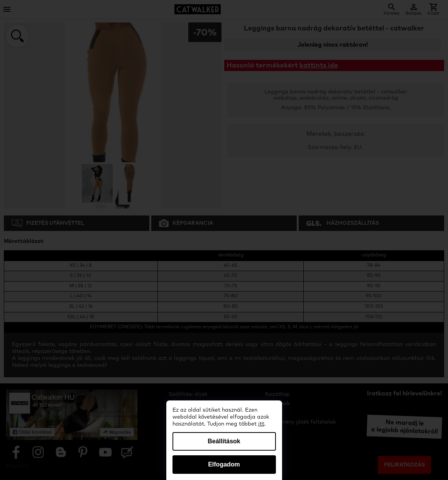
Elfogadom (224, 464)
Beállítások (224, 441)
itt (261, 424)
